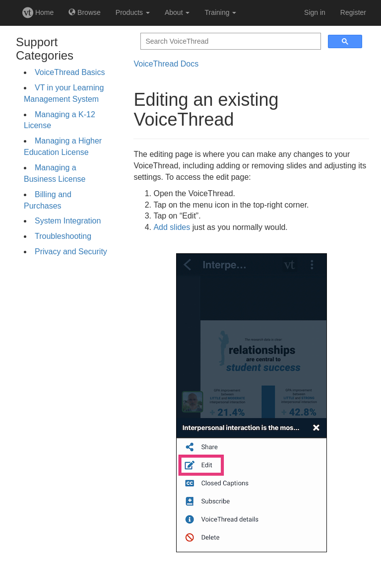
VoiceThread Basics (70, 72)
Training (220, 12)
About (177, 12)
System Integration (68, 221)
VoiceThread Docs (166, 64)
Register (353, 12)
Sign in (315, 12)
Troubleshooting (63, 236)
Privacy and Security (71, 252)
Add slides (172, 227)
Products (133, 12)
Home (38, 12)
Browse (85, 12)
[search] (230, 41)
